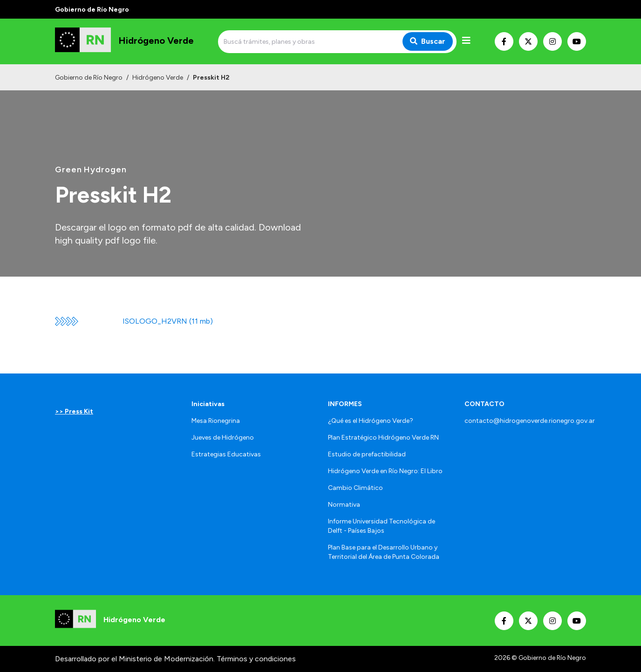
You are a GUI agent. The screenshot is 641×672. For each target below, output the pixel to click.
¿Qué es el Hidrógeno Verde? (371, 421)
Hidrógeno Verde (158, 78)
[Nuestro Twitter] (528, 41)
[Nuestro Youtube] (577, 41)
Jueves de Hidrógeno (223, 438)
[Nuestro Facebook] (504, 41)
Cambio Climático (355, 488)
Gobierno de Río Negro (89, 78)
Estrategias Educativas (226, 454)
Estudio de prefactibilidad (367, 454)
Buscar (428, 41)
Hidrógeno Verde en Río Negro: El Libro (385, 471)
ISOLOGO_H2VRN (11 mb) (168, 321)
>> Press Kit (74, 411)
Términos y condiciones (256, 659)
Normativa (344, 505)
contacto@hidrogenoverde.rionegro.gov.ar (530, 421)
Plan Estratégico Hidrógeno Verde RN (383, 438)
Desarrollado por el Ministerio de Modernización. (135, 659)
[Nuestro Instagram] (552, 41)
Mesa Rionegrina (216, 421)
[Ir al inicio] (124, 41)
